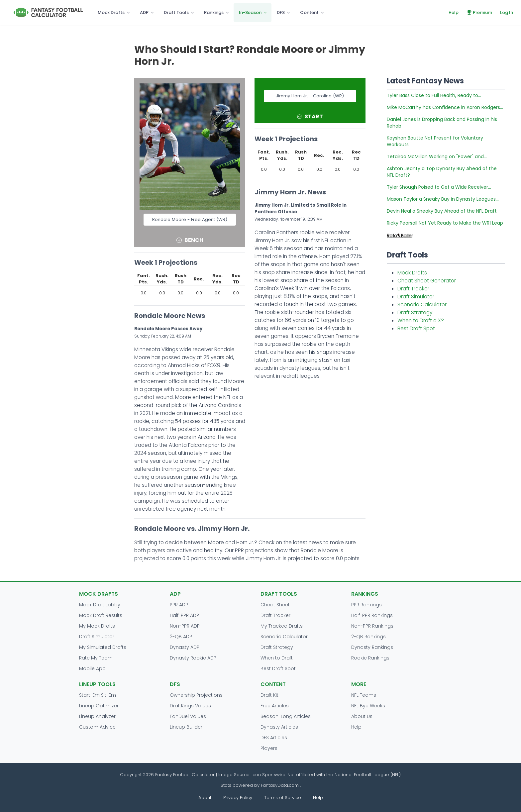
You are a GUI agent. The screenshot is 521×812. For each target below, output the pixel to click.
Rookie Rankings (370, 658)
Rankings (214, 12)
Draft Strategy (415, 312)
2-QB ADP (181, 637)
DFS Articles (274, 738)
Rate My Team (96, 658)
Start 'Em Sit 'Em (98, 695)
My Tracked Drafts (282, 626)
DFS (281, 12)
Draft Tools (176, 12)
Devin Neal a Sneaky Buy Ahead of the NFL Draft (442, 211)
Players (269, 748)
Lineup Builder (186, 727)
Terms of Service (283, 798)
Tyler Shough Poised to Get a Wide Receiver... (439, 187)
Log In (507, 12)
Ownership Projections (196, 695)
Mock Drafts (111, 12)
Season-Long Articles (286, 716)
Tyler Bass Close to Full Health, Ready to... (434, 95)
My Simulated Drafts (103, 647)
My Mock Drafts (97, 626)
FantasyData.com (280, 785)
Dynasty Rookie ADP (193, 658)
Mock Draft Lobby (100, 605)
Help (454, 12)
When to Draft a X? (421, 320)
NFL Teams (364, 695)
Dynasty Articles (279, 727)
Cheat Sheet (275, 605)
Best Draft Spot (416, 328)
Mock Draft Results (101, 615)
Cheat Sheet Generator (427, 281)
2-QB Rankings (368, 637)
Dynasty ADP (185, 647)
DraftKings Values (190, 706)
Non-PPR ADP (185, 626)
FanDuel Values (188, 716)
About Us (362, 716)
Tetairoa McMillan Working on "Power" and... (437, 156)
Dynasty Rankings (372, 647)
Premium (479, 12)
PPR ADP (179, 605)
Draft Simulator (416, 297)
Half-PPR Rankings (372, 615)
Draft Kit (269, 695)
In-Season (250, 12)
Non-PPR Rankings (372, 626)
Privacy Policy (238, 798)
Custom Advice (97, 727)
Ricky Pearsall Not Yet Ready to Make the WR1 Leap (445, 223)
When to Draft (277, 658)
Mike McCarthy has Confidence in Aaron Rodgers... (445, 107)
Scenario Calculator (422, 304)
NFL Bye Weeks (368, 706)
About (205, 798)
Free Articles (275, 706)
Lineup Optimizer (99, 706)
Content (309, 12)
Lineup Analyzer (97, 716)
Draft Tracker (413, 289)
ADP (144, 12)
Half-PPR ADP (184, 615)
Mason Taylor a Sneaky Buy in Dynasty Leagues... (443, 199)
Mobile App (92, 668)
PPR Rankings (366, 605)
